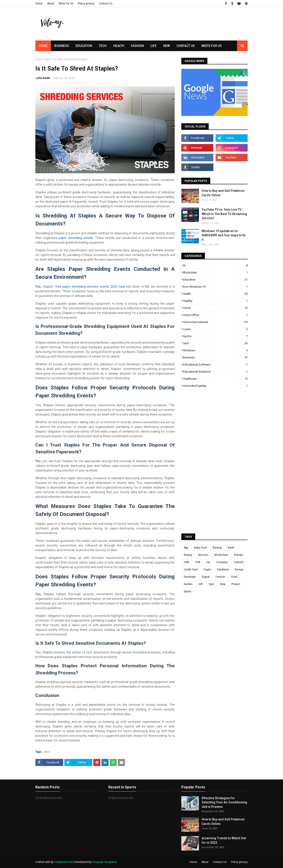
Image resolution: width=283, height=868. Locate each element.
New (48, 59)
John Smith (43, 78)
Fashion (220, 577)
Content (239, 562)
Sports (215, 336)
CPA (198, 562)
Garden (188, 584)
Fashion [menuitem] (137, 46)
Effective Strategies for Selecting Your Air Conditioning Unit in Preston (224, 802)
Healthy (215, 301)
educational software (215, 365)
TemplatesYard (63, 862)
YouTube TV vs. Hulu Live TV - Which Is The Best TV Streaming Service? (224, 214)
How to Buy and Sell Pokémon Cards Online (223, 193)
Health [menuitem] (119, 46)
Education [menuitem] (84, 46)
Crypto (207, 570)
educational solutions (215, 372)
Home (39, 4)
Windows (215, 350)
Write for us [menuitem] (212, 46)
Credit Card (191, 570)
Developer (190, 577)
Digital (206, 577)
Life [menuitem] (154, 46)
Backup (217, 548)
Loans (215, 329)
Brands (239, 555)
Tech (215, 343)
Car (208, 562)
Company (222, 562)
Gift (201, 584)
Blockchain (215, 272)
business (215, 357)
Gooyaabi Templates (105, 862)
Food (234, 577)
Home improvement (215, 322)
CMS (186, 562)
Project (236, 584)
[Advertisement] (167, 32)
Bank (231, 548)
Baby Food (200, 548)
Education (215, 280)
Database (223, 570)
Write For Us (66, 4)
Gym (211, 584)
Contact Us (106, 4)
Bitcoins (203, 555)
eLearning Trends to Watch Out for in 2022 (224, 840)
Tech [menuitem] (103, 46)
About (51, 4)
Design (239, 570)
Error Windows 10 (215, 287)
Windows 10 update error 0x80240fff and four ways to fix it (224, 235)
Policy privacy (86, 4)
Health (215, 294)
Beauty (188, 555)
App (186, 548)
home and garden (215, 386)
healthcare (215, 379)
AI (215, 265)
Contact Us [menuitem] (186, 46)
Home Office (215, 315)
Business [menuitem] (62, 46)
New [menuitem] (166, 46)
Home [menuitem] (43, 46)
